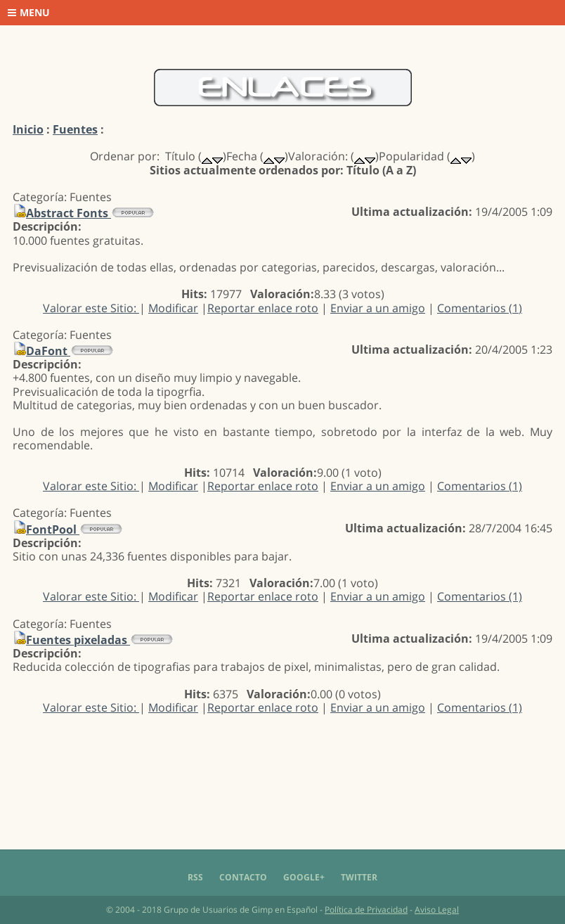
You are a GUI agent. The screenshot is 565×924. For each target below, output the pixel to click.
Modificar (173, 308)
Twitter (359, 877)
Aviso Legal (437, 910)
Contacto (243, 877)
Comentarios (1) (480, 308)
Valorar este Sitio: (91, 308)
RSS (195, 877)
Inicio (28, 129)
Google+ (304, 877)
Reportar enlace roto (263, 308)
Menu (29, 12)
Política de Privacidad (366, 910)
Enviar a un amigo (378, 308)
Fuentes (75, 129)
